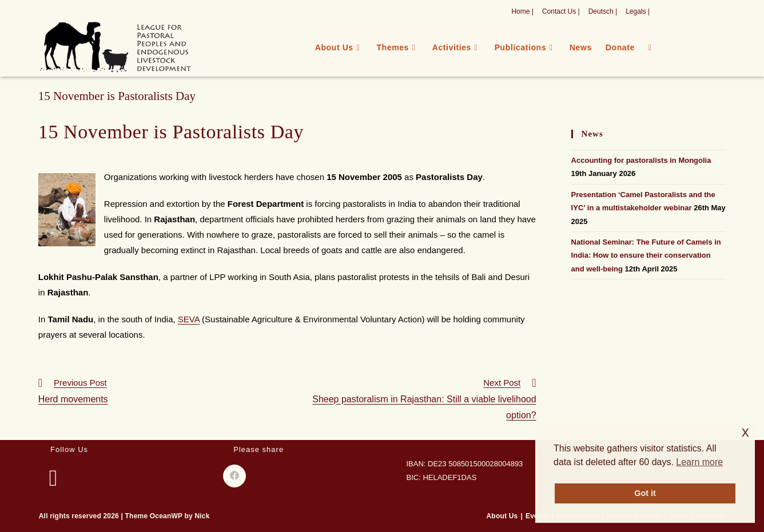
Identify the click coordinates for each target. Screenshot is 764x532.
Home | (522, 11)
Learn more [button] (699, 462)
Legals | (638, 11)
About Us (502, 516)
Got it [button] (645, 493)
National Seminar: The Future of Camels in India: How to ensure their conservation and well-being (646, 255)
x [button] (745, 432)
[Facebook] (53, 478)
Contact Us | (561, 11)
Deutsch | (603, 11)
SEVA (189, 319)
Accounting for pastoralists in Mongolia (641, 160)
